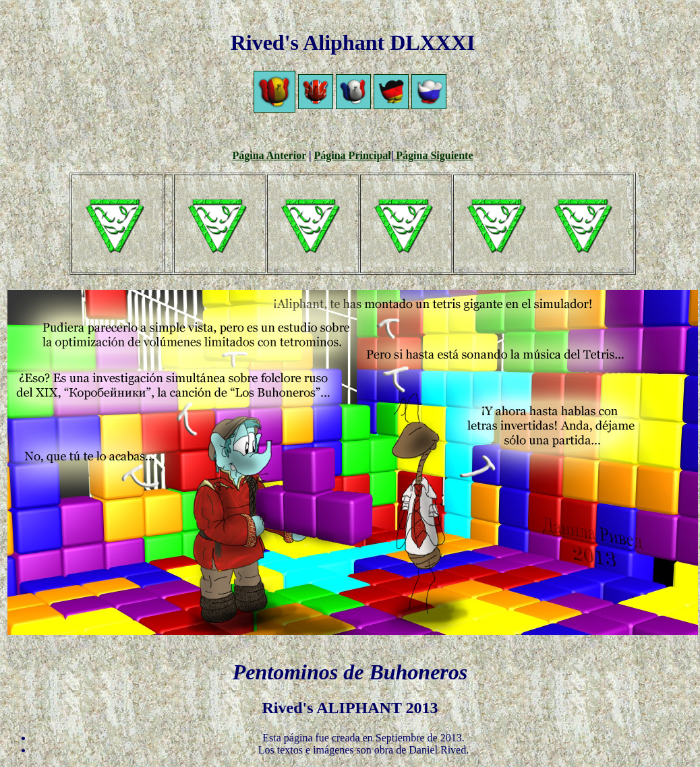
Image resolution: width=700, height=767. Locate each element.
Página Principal (353, 155)
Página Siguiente (433, 155)
